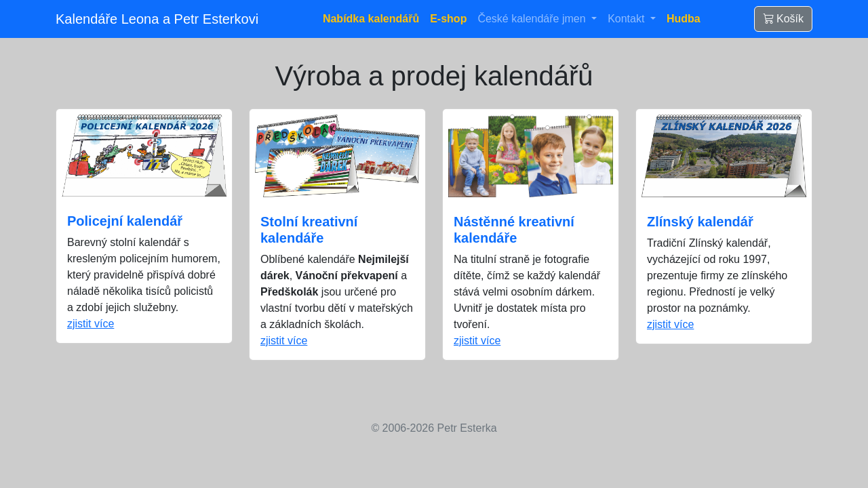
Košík (783, 19)
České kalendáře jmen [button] (533, 19)
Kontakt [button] (628, 19)
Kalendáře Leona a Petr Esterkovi (157, 19)
